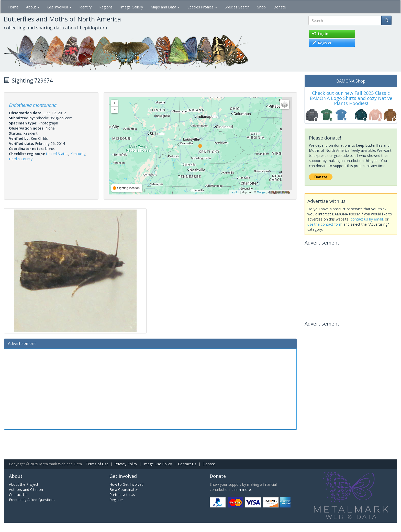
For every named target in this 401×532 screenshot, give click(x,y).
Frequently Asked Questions (32, 500)
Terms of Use (97, 464)
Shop (261, 7)
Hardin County (21, 159)
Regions (106, 7)
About (33, 7)
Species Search (237, 7)
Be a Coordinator (124, 489)
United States (57, 154)
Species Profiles (202, 7)
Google (261, 192)
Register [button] (322, 43)
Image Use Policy (158, 464)
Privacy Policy (126, 464)
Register (116, 500)
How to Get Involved (126, 484)
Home (13, 7)
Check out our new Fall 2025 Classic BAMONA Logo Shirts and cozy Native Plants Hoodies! (351, 98)
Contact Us (187, 464)
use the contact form (325, 224)
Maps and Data (165, 7)
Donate (280, 7)
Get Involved (59, 7)
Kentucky (78, 154)
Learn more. (242, 489)
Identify (85, 7)
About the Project (24, 484)
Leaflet (235, 192)
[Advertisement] (150, 388)
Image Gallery (132, 7)
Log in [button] (320, 34)
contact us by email (367, 219)
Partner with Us (122, 495)
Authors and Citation (26, 489)
